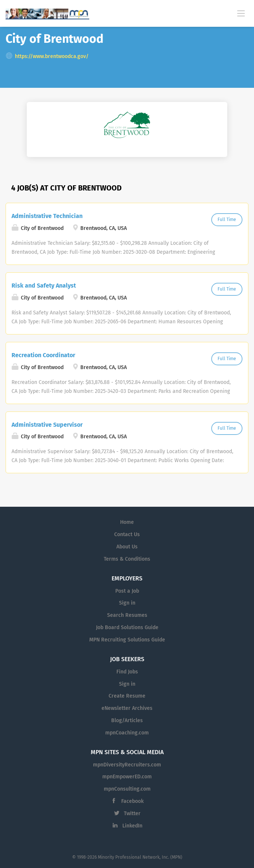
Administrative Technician (47, 216)
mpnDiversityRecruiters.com (127, 765)
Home (127, 522)
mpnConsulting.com (127, 789)
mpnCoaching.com (127, 733)
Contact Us (127, 534)
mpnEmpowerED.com (127, 777)
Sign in (127, 603)
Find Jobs (127, 672)
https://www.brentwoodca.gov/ (52, 56)
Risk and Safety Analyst (44, 286)
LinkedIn (132, 826)
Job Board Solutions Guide (127, 627)
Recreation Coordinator (43, 355)
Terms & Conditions (127, 559)
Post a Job (127, 591)
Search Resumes (127, 615)
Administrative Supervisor (47, 425)
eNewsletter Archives (127, 708)
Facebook (132, 801)
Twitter (132, 813)
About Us (127, 547)
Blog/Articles (127, 720)
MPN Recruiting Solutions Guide (127, 640)
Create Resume (127, 696)
